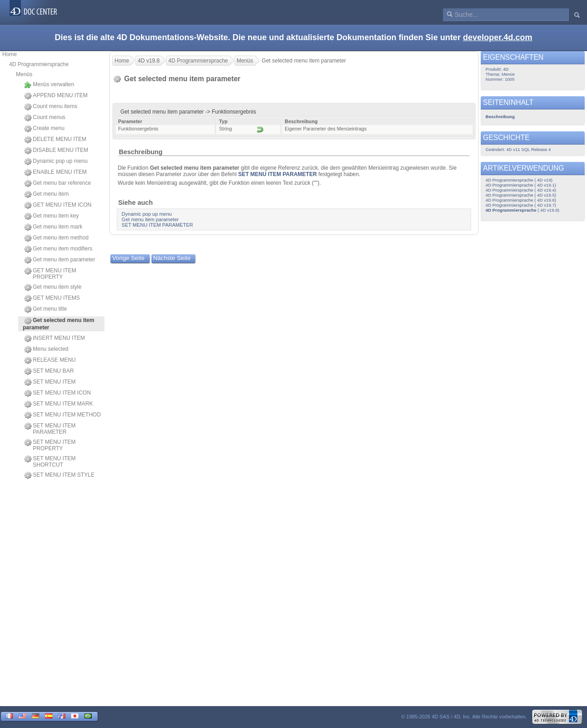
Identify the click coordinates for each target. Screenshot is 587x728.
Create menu (44, 129)
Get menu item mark (53, 227)
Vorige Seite (128, 258)
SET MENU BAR (49, 371)
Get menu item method (56, 238)
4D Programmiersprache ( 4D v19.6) (521, 200)
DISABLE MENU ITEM (56, 151)
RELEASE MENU (50, 360)
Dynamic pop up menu (56, 161)
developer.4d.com (498, 37)
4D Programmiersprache (39, 64)
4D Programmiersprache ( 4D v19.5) (521, 195)
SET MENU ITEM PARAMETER (50, 429)
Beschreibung (140, 152)
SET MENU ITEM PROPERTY (50, 445)
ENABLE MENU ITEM (55, 172)
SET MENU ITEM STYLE (59, 475)
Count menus (45, 118)
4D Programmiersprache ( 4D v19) (519, 180)
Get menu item (47, 194)
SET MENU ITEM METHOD (62, 415)
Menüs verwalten (49, 85)
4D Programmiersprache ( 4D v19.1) (521, 185)
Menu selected (46, 349)
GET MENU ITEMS (52, 298)
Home (10, 54)
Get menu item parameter (60, 260)
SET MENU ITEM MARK (59, 404)
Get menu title (46, 309)
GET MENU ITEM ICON (58, 205)
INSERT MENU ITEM (55, 338)
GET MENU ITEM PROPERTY (50, 274)
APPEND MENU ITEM (56, 96)
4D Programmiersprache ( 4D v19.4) (521, 190)
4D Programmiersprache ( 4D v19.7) (521, 205)
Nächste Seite (172, 258)
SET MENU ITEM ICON (57, 393)
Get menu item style (53, 287)
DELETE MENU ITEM (55, 140)
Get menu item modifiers (58, 249)
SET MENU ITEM (50, 382)
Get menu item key (52, 216)
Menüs (24, 74)
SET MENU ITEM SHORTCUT (50, 462)
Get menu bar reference (57, 183)
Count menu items (51, 107)
